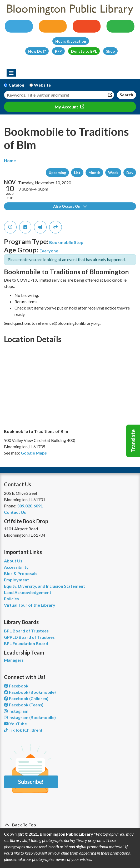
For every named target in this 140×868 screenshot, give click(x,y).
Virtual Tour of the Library (30, 605)
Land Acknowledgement (28, 592)
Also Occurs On (70, 206)
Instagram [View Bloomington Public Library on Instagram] (16, 711)
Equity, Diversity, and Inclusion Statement (44, 586)
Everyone (49, 251)
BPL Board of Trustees (26, 631)
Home (10, 160)
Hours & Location (71, 41)
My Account (67, 107)
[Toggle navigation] (11, 73)
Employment (16, 580)
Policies (11, 599)
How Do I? (37, 51)
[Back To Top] (70, 825)
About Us (13, 561)
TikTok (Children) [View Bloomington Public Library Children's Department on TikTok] (23, 730)
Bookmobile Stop (66, 242)
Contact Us (15, 512)
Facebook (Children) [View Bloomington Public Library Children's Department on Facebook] (26, 698)
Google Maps (34, 453)
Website (42, 85)
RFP (58, 51)
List (77, 173)
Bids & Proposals (21, 573)
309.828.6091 (30, 506)
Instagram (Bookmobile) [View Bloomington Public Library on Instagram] (30, 717)
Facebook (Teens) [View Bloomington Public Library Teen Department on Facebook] (24, 705)
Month (94, 173)
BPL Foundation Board (26, 643)
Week (113, 173)
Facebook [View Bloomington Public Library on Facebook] (16, 686)
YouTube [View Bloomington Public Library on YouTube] (15, 724)
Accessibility (16, 567)
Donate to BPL (84, 51)
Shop (110, 51)
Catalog (16, 85)
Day (130, 173)
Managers (14, 660)
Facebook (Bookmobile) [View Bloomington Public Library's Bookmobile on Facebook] (30, 692)
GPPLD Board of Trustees (29, 637)
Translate (133, 441)
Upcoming (57, 173)
